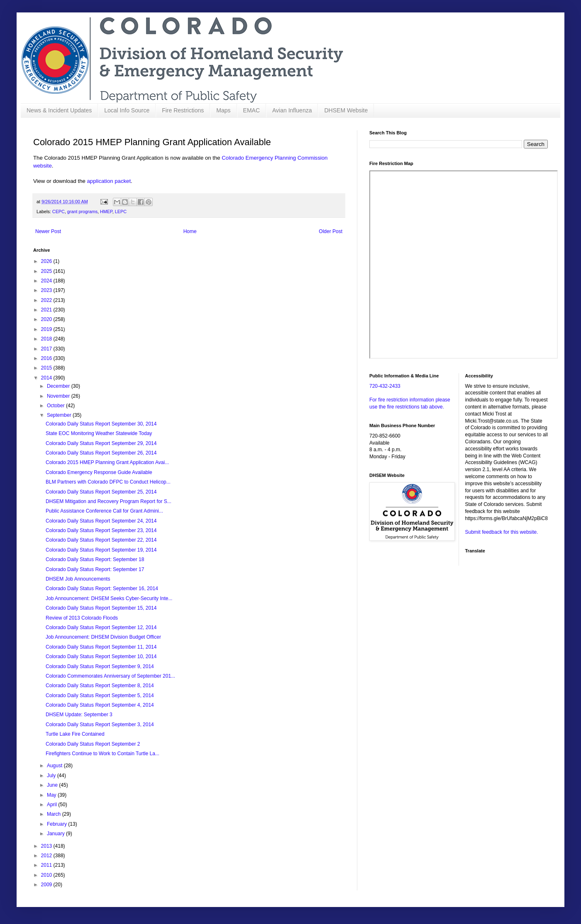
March (55, 814)
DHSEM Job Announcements (78, 579)
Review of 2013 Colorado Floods (82, 618)
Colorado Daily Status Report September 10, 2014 (101, 657)
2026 (47, 261)
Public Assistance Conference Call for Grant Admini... (104, 511)
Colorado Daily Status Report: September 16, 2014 (102, 588)
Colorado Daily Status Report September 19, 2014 (101, 550)
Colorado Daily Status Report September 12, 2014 (101, 627)
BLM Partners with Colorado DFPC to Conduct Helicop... (108, 482)
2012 (47, 856)
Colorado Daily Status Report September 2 (93, 744)
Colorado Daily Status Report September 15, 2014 (101, 608)
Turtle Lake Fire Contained (75, 734)
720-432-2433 (385, 386)
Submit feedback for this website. (502, 532)
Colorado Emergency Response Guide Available (99, 472)
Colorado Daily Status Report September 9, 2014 (100, 666)
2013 (47, 846)
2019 (47, 329)
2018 (47, 339)
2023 (47, 290)
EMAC (251, 110)
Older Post (331, 231)
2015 (47, 368)
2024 (47, 281)
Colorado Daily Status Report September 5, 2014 (100, 695)
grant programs (82, 212)
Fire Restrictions (183, 110)
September (60, 415)
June (53, 785)
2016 (47, 358)
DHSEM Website (346, 110)
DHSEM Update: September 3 (79, 715)
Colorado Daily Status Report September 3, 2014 (100, 725)
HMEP (106, 212)
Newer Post (48, 231)
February (57, 824)
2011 (47, 865)
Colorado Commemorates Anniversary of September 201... (110, 676)
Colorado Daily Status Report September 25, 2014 (101, 492)
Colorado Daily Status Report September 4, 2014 (100, 705)
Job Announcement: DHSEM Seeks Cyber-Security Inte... (109, 598)
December (59, 386)
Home (190, 231)
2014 (47, 378)
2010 (47, 875)
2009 (47, 885)
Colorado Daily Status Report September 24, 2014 (101, 521)
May (52, 795)
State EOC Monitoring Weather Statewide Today (99, 433)
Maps (223, 110)
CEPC (59, 212)
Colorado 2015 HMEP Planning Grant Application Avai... (107, 462)
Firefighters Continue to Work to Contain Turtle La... (103, 754)
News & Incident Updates (59, 110)
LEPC (121, 212)
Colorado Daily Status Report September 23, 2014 (101, 530)
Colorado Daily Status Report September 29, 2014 (101, 443)
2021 (47, 310)
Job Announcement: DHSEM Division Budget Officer (103, 637)
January (56, 834)
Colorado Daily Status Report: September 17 (95, 569)
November (59, 396)
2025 (47, 271)
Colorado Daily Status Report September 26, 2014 (101, 453)
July (52, 776)
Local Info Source (127, 110)
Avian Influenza (292, 110)
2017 (47, 349)
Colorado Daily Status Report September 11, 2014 (101, 647)
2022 (47, 300)
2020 (47, 319)
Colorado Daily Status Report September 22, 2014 (101, 540)
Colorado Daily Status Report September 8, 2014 (100, 686)
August (55, 766)
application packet (109, 181)
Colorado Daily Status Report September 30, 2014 (101, 424)
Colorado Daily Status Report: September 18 (95, 559)
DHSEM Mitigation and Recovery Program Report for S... (109, 501)
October (56, 406)
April (52, 805)
